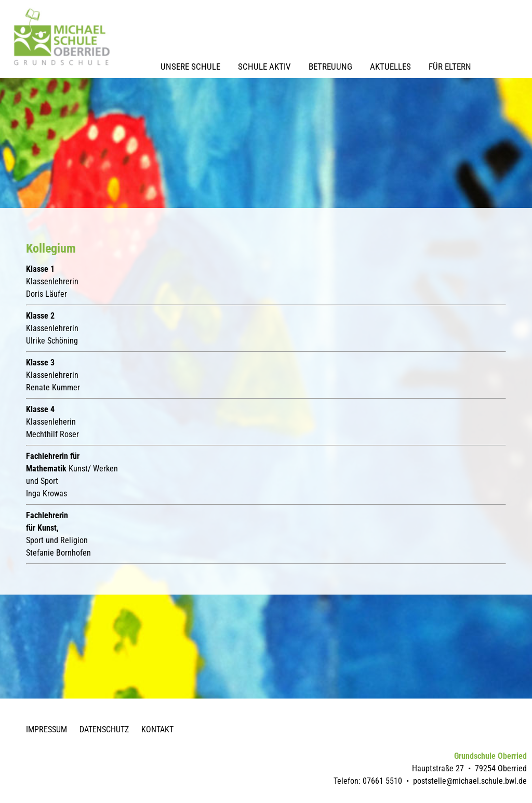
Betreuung (330, 67)
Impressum (46, 729)
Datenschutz (104, 729)
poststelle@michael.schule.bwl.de (470, 781)
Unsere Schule (190, 67)
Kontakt (157, 729)
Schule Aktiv (264, 67)
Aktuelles (390, 67)
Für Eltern (450, 67)
